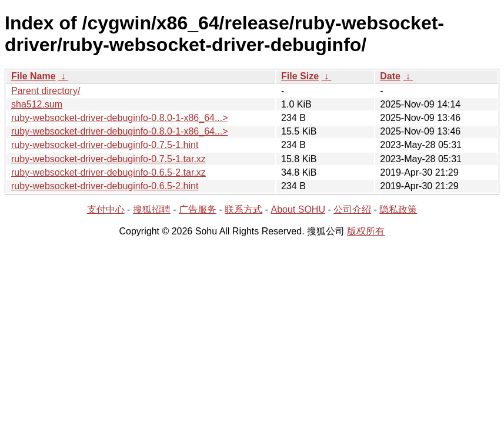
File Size (300, 76)
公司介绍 (352, 209)
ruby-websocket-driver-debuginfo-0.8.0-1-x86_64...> (120, 118)
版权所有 (366, 231)
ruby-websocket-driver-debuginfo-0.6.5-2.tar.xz (109, 172)
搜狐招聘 (152, 209)
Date (390, 76)
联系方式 (243, 209)
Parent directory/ (46, 91)
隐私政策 (398, 209)
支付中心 (106, 209)
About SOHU (298, 209)
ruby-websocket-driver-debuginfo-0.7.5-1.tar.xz (109, 159)
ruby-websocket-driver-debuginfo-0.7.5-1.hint (105, 145)
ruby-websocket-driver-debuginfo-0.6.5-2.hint (105, 186)
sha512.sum (37, 104)
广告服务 (198, 209)
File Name (34, 76)
